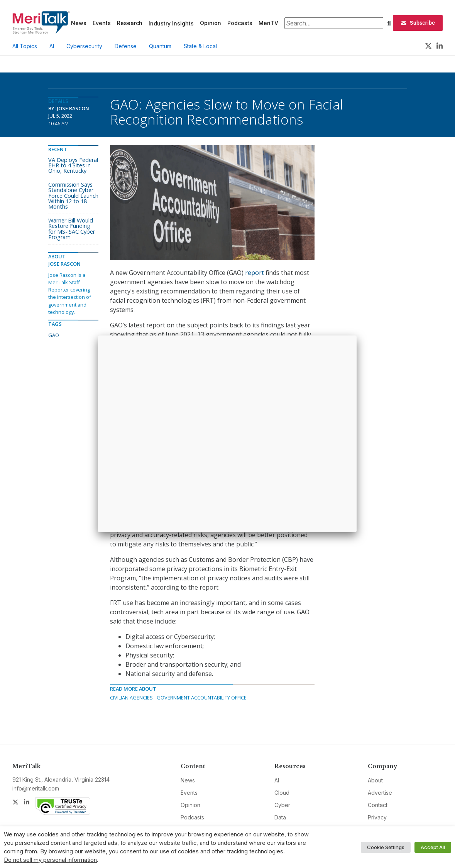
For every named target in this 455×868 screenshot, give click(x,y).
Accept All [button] (433, 847)
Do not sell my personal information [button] (50, 860)
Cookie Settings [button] (386, 847)
